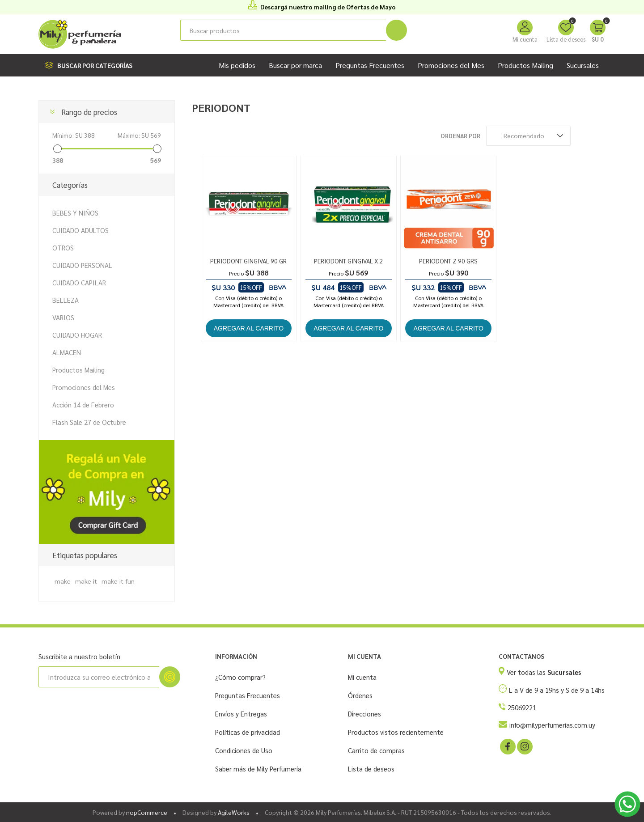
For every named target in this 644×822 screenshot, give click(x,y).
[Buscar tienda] (283, 30)
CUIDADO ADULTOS (80, 230)
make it (86, 581)
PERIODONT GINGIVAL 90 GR (248, 261)
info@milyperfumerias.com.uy (552, 725)
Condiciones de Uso (244, 750)
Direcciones (364, 714)
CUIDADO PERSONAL (82, 265)
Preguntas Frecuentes (248, 695)
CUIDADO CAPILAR (79, 282)
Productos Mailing (78, 370)
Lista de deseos (371, 769)
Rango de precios (89, 112)
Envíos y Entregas (241, 714)
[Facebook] (507, 746)
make (63, 581)
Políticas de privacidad (248, 732)
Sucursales (583, 65)
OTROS (63, 248)
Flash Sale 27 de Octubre (89, 422)
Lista (599, 136)
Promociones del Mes (84, 387)
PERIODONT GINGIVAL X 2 (348, 261)
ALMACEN (67, 352)
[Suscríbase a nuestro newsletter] (99, 677)
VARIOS (63, 317)
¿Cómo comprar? (240, 677)
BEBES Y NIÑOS (75, 213)
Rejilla (582, 136)
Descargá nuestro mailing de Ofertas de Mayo (328, 7)
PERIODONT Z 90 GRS (448, 261)
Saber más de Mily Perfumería (258, 769)
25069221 (522, 707)
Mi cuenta (525, 39)
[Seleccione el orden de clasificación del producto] (528, 136)
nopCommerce (147, 812)
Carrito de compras (376, 750)
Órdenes (360, 695)
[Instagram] (524, 746)
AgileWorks (234, 812)
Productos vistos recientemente (396, 732)
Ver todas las (544, 672)
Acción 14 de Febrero (83, 405)
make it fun (118, 581)
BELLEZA (66, 300)
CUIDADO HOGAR (77, 335)
